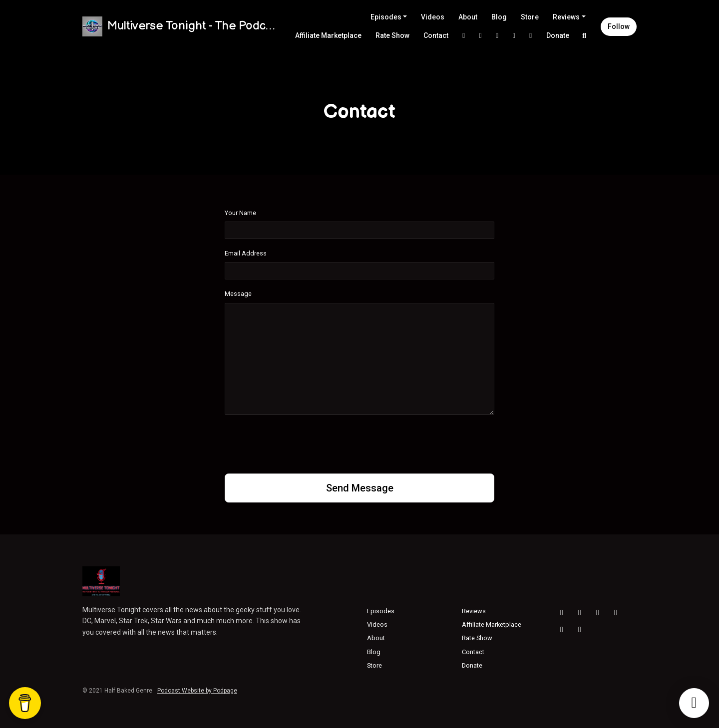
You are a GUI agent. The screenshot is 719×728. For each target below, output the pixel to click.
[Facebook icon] (616, 613)
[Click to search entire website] (585, 36)
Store (530, 17)
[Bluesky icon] (580, 630)
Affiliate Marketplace (328, 35)
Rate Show (392, 35)
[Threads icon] (598, 613)
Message (238, 294)
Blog (499, 17)
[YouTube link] (514, 36)
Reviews (566, 17)
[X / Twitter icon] (562, 630)
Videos (433, 17)
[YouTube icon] (562, 613)
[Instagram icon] (580, 613)
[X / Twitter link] (464, 36)
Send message (360, 488)
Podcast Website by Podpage (197, 691)
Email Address (246, 253)
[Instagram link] (481, 36)
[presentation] (301, 442)
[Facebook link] (497, 36)
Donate (558, 35)
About (468, 17)
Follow (619, 26)
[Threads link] (531, 36)
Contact (436, 35)
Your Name (240, 213)
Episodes (386, 17)
